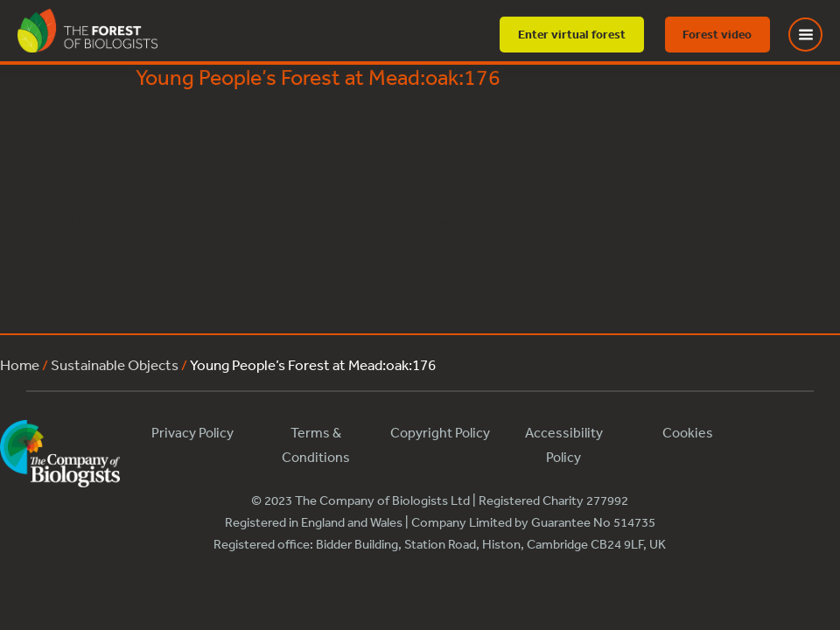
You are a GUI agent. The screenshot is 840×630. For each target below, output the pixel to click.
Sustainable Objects (115, 364)
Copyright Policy (440, 432)
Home (20, 364)
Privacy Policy (192, 432)
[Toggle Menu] (816, 35)
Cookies (688, 432)
